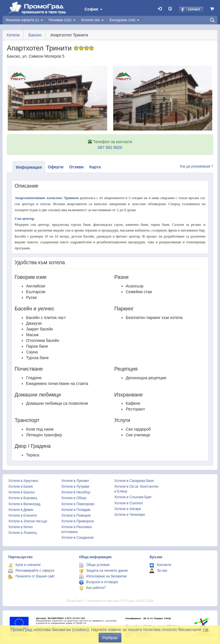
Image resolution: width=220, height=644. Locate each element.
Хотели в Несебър (76, 492)
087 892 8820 (110, 147)
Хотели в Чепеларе (130, 515)
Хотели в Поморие (76, 515)
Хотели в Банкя (21, 487)
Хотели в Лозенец (22, 533)
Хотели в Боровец (23, 498)
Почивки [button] (62, 20)
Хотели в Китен (20, 527)
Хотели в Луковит (75, 481)
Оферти (56, 167)
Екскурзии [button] (124, 20)
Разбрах (110, 638)
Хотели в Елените (23, 515)
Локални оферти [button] (24, 20)
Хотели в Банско (21, 492)
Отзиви (76, 167)
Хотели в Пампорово (78, 504)
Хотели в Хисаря (128, 509)
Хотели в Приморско (78, 521)
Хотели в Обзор (74, 498)
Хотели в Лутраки (75, 487)
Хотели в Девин (21, 510)
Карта (95, 167)
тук (205, 630)
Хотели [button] (93, 20)
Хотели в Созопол (129, 503)
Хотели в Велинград (24, 504)
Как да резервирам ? (197, 166)
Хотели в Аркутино (23, 481)
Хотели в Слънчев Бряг (133, 497)
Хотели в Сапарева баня (134, 481)
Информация (29, 167)
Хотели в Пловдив (76, 510)
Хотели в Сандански (77, 538)
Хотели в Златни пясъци (28, 521)
